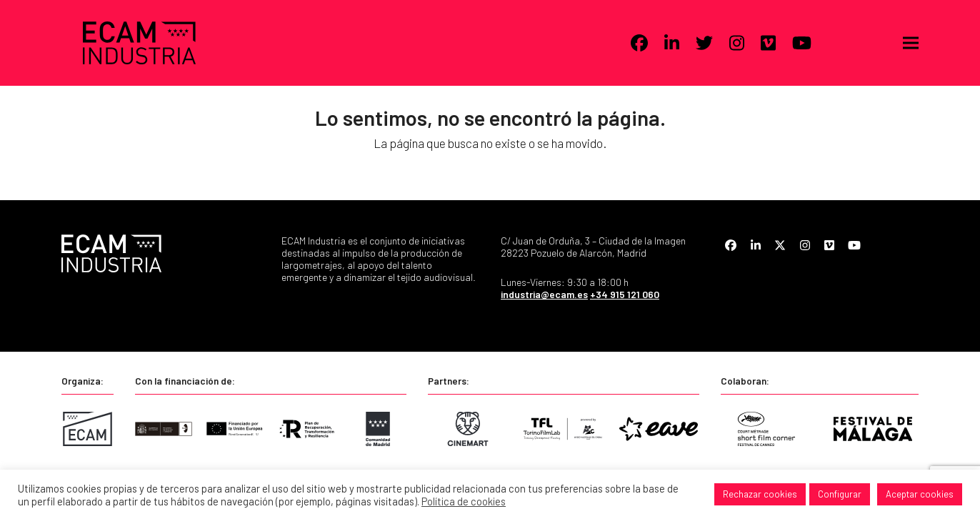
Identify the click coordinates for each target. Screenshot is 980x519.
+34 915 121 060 (625, 294)
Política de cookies (464, 501)
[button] (911, 43)
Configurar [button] (840, 494)
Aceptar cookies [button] (920, 494)
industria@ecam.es (544, 294)
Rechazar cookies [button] (760, 494)
